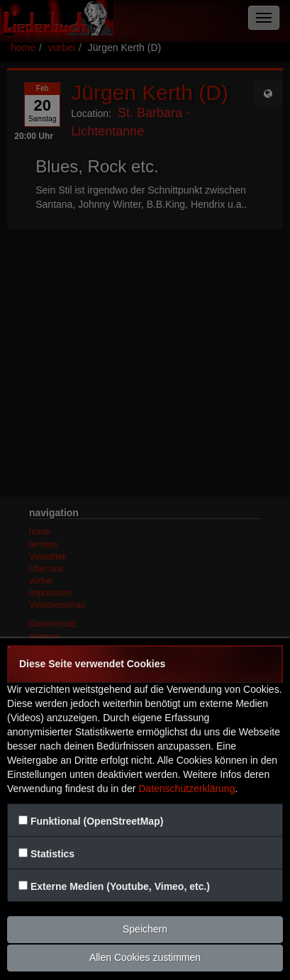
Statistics (52, 854)
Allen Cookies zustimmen (145, 957)
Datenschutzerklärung (186, 789)
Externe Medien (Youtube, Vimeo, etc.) (120, 886)
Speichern (145, 929)
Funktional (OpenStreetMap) (97, 821)
